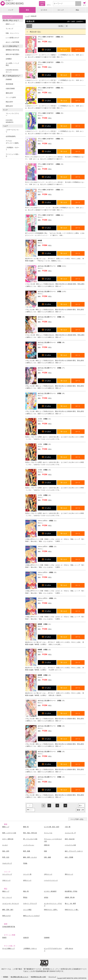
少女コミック (6, 880)
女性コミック (27, 880)
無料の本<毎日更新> (13, 54)
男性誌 (25, 897)
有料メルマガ (6, 916)
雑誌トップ (6, 891)
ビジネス (44, 10)
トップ (11, 10)
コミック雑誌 (27, 910)
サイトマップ (52, 977)
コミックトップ (7, 874)
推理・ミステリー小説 (9, 833)
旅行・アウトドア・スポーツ (74, 851)
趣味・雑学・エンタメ (30, 857)
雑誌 (77, 10)
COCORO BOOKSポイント (12, 71)
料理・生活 (6, 857)
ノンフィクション (29, 845)
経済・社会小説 (70, 839)
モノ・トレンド (7, 897)
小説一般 (68, 827)
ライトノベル (48, 833)
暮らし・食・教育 (70, 904)
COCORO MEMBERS (10, 121)
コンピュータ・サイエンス (11, 904)
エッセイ (5, 845)
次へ (81, 805)
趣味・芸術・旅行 (8, 910)
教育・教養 (27, 851)
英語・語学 (6, 851)
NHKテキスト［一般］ (72, 910)
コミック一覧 (27, 874)
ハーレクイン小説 (70, 845)
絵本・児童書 (69, 857)
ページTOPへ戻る (77, 819)
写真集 (25, 863)
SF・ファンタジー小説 (30, 839)
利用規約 (6, 977)
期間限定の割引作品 (12, 50)
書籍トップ (6, 827)
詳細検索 (9, 79)
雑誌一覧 (26, 891)
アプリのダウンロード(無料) (12, 142)
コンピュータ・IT (70, 833)
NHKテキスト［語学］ (51, 910)
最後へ (79, 810)
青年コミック (69, 874)
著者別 (4, 938)
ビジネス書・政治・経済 (52, 827)
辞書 (45, 851)
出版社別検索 (10, 89)
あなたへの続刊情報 (12, 42)
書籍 (27, 10)
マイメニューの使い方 (12, 155)
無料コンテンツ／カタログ (31, 916)
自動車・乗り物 (70, 897)
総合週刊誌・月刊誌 (71, 891)
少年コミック (48, 874)
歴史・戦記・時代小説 (30, 833)
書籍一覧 (26, 827)
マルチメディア (7, 863)
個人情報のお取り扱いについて (19, 977)
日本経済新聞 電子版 (9, 927)
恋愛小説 (47, 845)
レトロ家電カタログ (12, 38)
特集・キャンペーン (12, 33)
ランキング (9, 29)
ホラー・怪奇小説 (8, 839)
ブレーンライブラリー (12, 115)
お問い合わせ (69, 948)
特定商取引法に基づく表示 (38, 977)
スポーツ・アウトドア (30, 904)
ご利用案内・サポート (12, 149)
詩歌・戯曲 (47, 857)
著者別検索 (9, 84)
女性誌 (46, 897)
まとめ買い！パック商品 (12, 64)
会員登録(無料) (11, 136)
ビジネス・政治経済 (50, 891)
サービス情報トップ (8, 948)
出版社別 (26, 938)
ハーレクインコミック (51, 880)
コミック (61, 10)
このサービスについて (12, 131)
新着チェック (10, 24)
